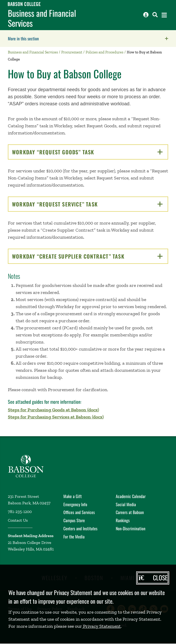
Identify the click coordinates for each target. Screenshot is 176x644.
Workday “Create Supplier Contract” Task (87, 256)
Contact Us (18, 520)
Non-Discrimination (131, 528)
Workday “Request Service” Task (87, 204)
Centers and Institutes (80, 528)
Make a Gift (73, 496)
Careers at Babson (130, 512)
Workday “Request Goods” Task (87, 152)
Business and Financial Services (42, 18)
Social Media (126, 504)
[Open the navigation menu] (164, 15)
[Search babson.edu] (155, 15)
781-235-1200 (20, 512)
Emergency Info (75, 504)
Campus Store (74, 520)
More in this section (56, 39)
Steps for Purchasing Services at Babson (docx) (56, 417)
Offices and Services (79, 512)
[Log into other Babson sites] (146, 15)
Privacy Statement (101, 626)
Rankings (123, 520)
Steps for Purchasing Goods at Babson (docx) (53, 410)
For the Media (74, 537)
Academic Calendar (131, 496)
